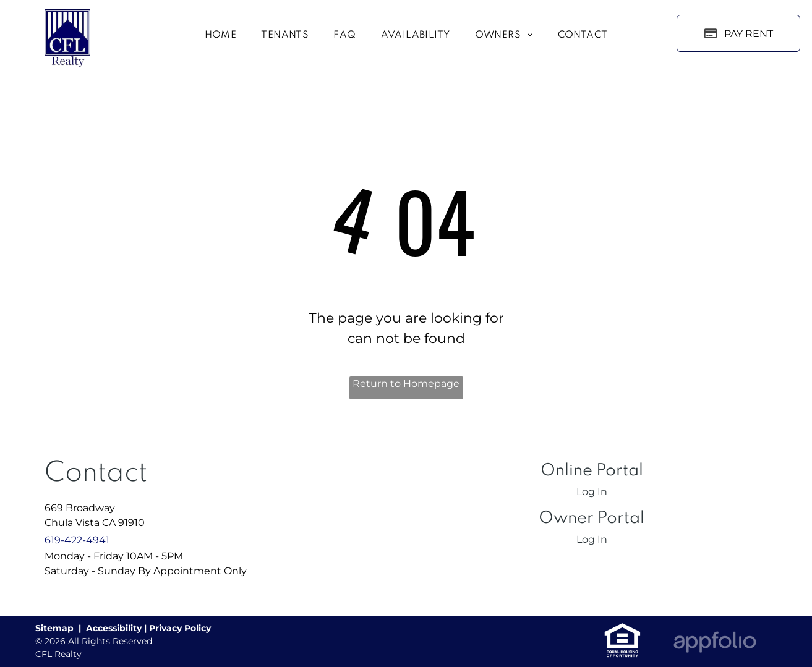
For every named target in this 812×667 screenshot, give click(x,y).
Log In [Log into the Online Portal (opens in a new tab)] (592, 492)
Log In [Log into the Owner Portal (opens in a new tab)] (592, 539)
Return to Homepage (406, 384)
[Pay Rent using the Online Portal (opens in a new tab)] (738, 33)
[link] (622, 629)
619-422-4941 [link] (77, 540)
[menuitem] (221, 36)
